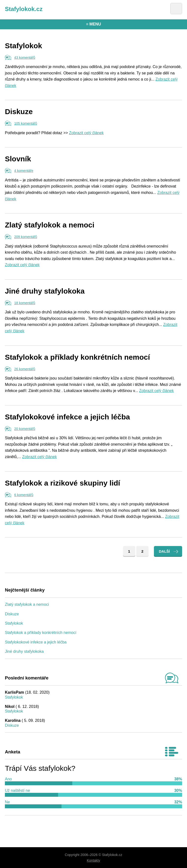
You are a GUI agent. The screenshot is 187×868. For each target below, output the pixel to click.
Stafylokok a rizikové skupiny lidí (62, 483)
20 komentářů (25, 429)
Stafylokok (24, 46)
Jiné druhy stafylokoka (45, 291)
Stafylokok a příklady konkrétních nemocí (77, 357)
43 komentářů (25, 58)
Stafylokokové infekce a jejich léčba (67, 417)
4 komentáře (24, 171)
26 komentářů (25, 369)
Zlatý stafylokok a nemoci (50, 225)
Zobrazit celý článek (86, 133)
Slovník (18, 159)
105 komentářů (26, 123)
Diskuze (19, 112)
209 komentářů (26, 237)
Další (164, 551)
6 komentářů (24, 495)
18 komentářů (25, 303)
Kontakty (93, 860)
